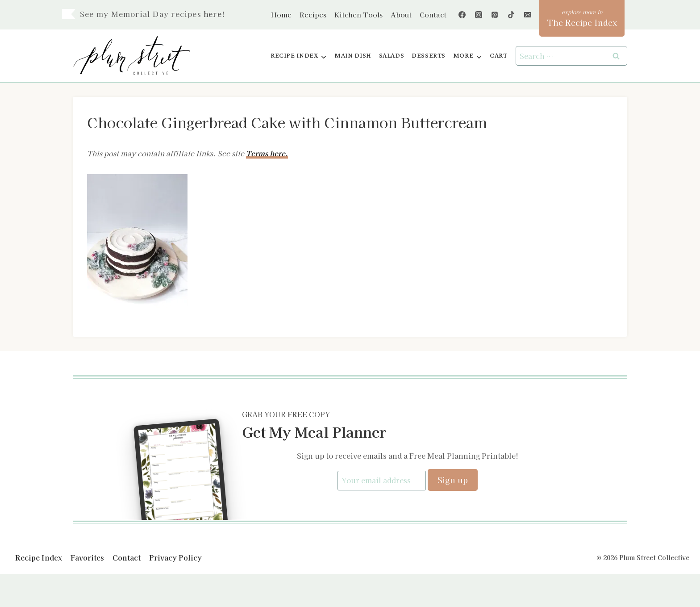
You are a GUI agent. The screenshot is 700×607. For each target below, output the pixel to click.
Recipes (313, 15)
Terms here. (267, 153)
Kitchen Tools (358, 15)
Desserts (429, 56)
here (213, 14)
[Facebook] (462, 15)
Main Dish (353, 56)
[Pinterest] (495, 15)
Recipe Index (39, 557)
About (401, 15)
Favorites (87, 557)
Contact (433, 15)
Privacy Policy (175, 557)
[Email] (528, 15)
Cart (498, 56)
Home (281, 15)
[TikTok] (511, 15)
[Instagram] (479, 15)
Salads (392, 56)
